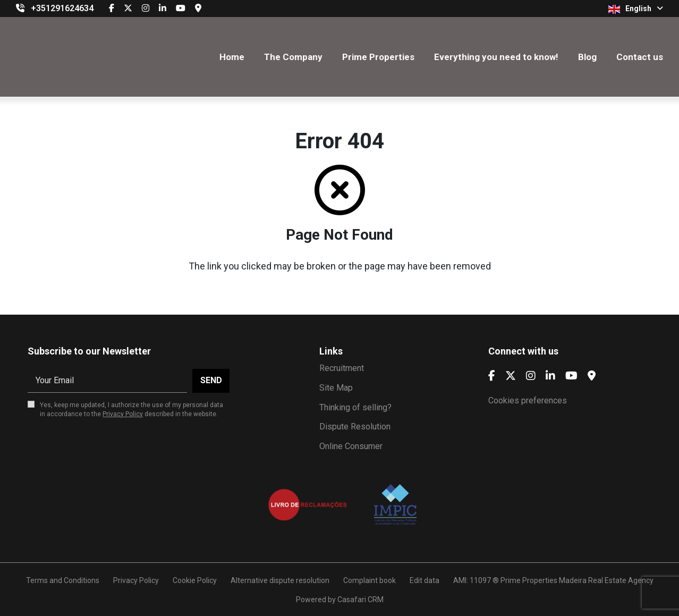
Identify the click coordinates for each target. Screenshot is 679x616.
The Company (293, 57)
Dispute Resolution (355, 427)
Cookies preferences (528, 400)
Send (211, 380)
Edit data (425, 580)
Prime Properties (378, 57)
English (636, 9)
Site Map (336, 388)
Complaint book (370, 580)
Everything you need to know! (496, 57)
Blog (587, 57)
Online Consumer (351, 446)
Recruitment (342, 368)
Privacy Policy (123, 414)
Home (232, 57)
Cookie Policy (195, 580)
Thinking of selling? (355, 407)
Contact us (640, 57)
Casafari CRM (360, 600)
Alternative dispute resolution (280, 580)
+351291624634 (62, 8)
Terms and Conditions (63, 580)
